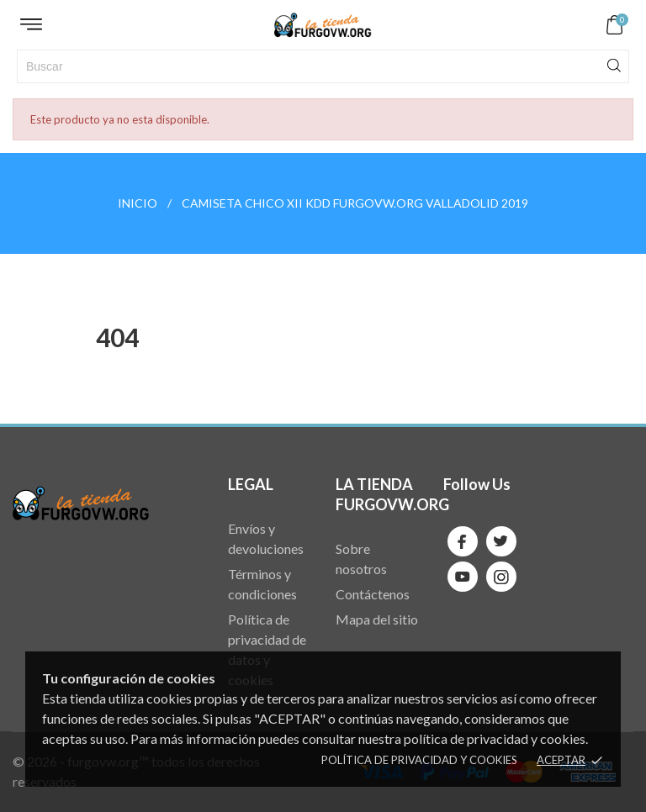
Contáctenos (373, 594)
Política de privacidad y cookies (419, 760)
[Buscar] (323, 66)
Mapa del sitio (377, 619)
